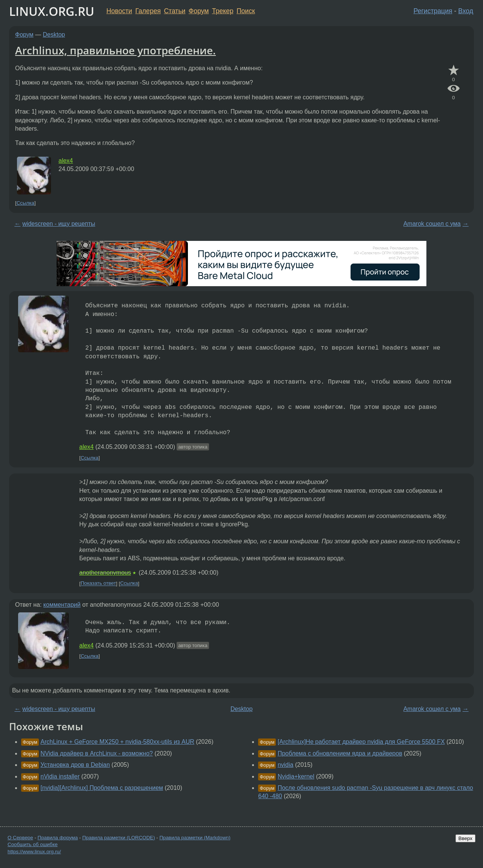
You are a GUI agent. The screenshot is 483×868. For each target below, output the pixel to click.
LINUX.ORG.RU (52, 11)
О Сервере (20, 838)
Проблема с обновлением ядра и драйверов (340, 753)
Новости (119, 11)
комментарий (62, 605)
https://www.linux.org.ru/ (34, 852)
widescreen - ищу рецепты (59, 224)
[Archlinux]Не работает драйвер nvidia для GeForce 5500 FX (361, 742)
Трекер (223, 11)
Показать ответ (98, 584)
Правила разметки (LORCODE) (119, 838)
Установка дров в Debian (75, 765)
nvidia (286, 765)
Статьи (175, 11)
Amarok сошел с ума (432, 224)
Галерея (148, 11)
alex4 (66, 161)
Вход (466, 11)
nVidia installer (60, 776)
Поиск (246, 11)
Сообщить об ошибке (33, 844)
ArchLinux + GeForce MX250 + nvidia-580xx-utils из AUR (117, 742)
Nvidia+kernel (296, 776)
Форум (199, 11)
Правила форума (58, 838)
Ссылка (25, 203)
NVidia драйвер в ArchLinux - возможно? (97, 753)
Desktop (54, 35)
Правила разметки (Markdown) (195, 838)
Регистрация (433, 11)
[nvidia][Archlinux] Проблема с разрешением (102, 788)
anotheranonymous (105, 573)
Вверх (465, 838)
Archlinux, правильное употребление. (115, 50)
